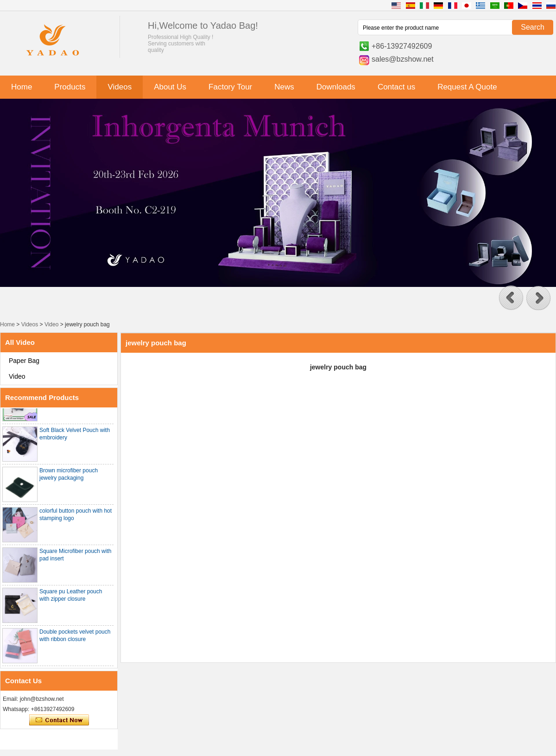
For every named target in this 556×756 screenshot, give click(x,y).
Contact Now (59, 720)
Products (70, 87)
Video (51, 324)
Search (533, 27)
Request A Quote (467, 87)
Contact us (396, 87)
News (284, 87)
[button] (511, 298)
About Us (170, 87)
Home (22, 87)
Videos (120, 87)
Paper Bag (24, 361)
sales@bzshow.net (403, 59)
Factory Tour (230, 87)
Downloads (336, 87)
